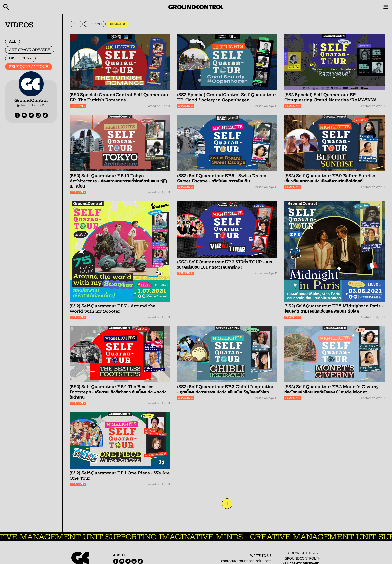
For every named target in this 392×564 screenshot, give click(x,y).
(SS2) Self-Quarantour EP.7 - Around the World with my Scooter (113, 308)
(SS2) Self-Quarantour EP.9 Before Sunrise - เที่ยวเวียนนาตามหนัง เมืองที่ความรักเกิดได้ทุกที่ (331, 178)
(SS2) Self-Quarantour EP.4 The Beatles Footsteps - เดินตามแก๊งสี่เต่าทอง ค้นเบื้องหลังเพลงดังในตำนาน (118, 392)
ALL (13, 41)
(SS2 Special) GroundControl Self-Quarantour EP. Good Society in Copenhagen (227, 97)
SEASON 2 (118, 24)
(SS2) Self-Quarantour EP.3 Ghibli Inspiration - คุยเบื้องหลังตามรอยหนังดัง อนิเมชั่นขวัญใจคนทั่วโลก (226, 389)
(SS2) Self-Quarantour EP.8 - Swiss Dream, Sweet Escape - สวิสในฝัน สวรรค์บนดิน (222, 178)
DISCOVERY (20, 58)
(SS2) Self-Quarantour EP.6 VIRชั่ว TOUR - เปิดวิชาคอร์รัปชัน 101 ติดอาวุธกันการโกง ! (225, 265)
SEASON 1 (95, 24)
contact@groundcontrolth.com (246, 561)
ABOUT (119, 555)
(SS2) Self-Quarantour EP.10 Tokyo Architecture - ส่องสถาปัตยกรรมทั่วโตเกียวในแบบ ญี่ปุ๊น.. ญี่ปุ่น (118, 181)
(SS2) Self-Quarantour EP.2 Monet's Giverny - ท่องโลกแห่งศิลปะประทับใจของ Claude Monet (333, 389)
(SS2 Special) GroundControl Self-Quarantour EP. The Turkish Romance (119, 97)
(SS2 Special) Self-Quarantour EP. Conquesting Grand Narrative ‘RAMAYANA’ (331, 97)
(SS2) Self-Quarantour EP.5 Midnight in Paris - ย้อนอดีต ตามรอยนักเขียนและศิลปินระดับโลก (334, 308)
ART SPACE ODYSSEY (30, 50)
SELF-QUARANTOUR (29, 67)
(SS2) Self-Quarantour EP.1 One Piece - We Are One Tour (120, 475)
